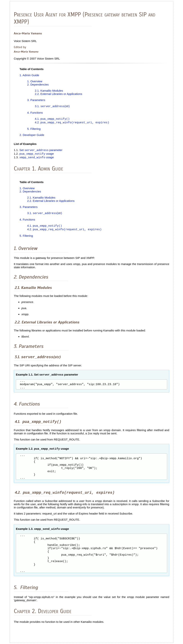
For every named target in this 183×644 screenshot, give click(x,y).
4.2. (72, 123)
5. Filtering (34, 129)
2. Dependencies (38, 84)
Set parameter (41, 151)
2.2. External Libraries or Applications (59, 94)
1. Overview (35, 81)
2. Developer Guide (32, 135)
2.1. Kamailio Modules (49, 91)
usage (37, 155)
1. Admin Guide (29, 75)
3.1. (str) (52, 106)
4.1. (52, 119)
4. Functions (35, 113)
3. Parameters (36, 100)
